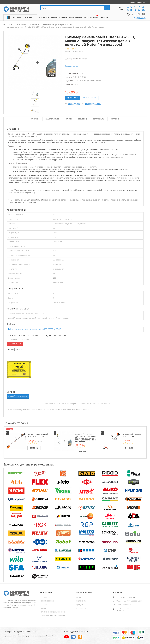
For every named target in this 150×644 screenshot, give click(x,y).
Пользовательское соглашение (53, 615)
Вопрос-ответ (82, 608)
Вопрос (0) (115, 119)
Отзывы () (82, 119)
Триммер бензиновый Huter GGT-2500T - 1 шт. (26, 313)
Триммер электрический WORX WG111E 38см (38, 435)
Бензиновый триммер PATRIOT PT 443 (132, 435)
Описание (35, 119)
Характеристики (53, 119)
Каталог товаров (22, 17)
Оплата (43, 608)
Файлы (69, 119)
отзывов (69, 51)
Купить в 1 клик (90, 98)
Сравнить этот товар (93, 103)
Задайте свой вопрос (18, 396)
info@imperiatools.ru (124, 604)
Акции (79, 597)
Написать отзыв (81, 51)
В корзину (73, 98)
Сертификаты (99, 119)
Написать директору (138, 2)
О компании (45, 597)
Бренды (80, 604)
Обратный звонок (140, 18)
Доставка (43, 604)
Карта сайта (81, 601)
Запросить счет (71, 66)
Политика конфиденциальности (53, 612)
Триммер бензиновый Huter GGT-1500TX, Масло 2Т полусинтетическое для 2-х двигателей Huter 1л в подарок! (86, 438)
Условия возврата (47, 601)
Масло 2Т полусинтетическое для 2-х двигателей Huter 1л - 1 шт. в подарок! (38, 318)
